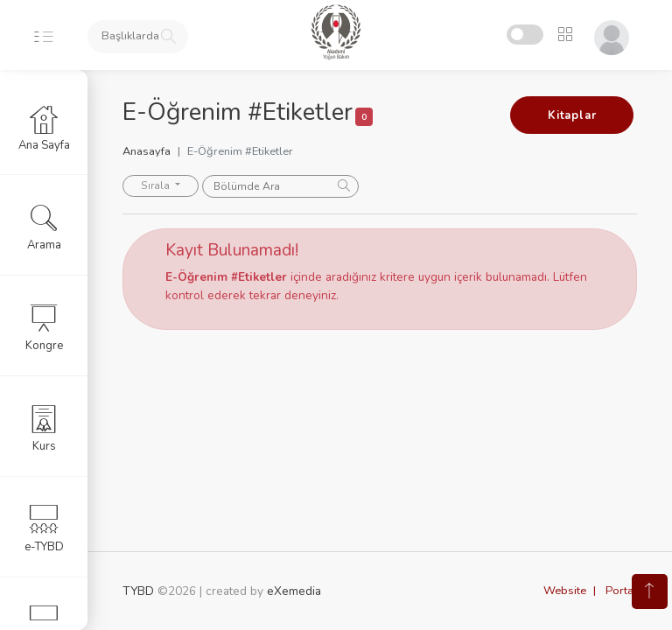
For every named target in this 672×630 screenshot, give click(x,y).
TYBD (138, 591)
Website (565, 591)
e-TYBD (44, 528)
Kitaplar (572, 115)
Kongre (44, 327)
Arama (44, 227)
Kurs (44, 428)
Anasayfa (147, 151)
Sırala (157, 185)
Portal (621, 591)
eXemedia (294, 591)
